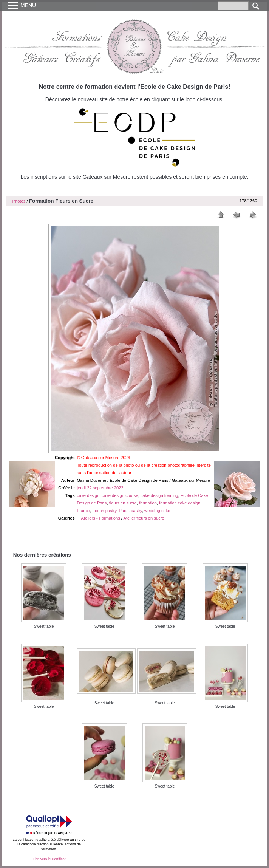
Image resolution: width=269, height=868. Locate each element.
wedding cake (157, 511)
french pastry (104, 511)
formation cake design (180, 503)
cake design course (120, 495)
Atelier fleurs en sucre (144, 518)
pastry (136, 511)
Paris (124, 511)
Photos (19, 201)
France (83, 511)
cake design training (159, 495)
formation (148, 503)
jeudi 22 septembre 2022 (100, 488)
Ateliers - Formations (101, 518)
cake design (88, 495)
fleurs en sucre (123, 503)
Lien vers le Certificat (49, 859)
